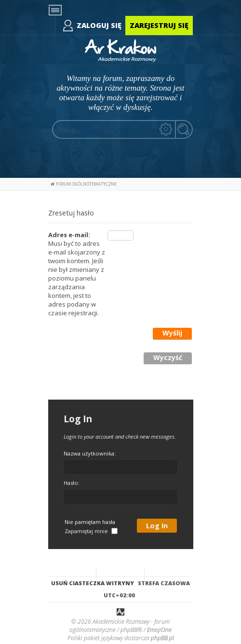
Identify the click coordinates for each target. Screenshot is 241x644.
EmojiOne (159, 630)
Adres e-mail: (69, 235)
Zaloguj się (99, 25)
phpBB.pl (162, 638)
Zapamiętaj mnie (91, 531)
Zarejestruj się (159, 25)
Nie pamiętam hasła (90, 522)
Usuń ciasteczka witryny (93, 583)
